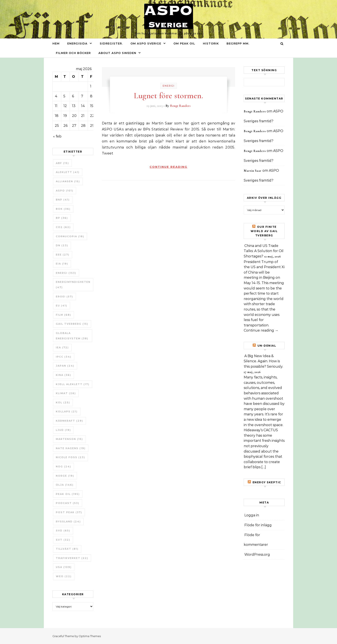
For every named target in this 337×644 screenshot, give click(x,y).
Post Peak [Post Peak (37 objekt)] (69, 512)
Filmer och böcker (73, 53)
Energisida (77, 43)
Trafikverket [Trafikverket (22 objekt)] (72, 558)
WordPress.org (257, 555)
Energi (169, 86)
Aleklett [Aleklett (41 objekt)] (68, 172)
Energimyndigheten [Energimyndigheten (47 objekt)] (73, 285)
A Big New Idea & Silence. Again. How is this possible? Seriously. (263, 361)
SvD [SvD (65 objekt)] (63, 531)
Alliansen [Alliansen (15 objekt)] (68, 181)
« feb (57, 136)
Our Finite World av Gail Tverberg (264, 231)
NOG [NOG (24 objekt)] (64, 467)
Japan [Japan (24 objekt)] (65, 366)
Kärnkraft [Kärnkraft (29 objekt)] (70, 421)
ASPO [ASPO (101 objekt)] (65, 191)
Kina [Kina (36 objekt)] (64, 375)
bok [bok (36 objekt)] (63, 209)
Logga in (252, 515)
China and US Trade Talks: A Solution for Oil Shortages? (264, 251)
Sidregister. (111, 43)
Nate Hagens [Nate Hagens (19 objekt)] (71, 448)
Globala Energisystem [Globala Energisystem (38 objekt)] (72, 336)
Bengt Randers (180, 106)
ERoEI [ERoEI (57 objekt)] (64, 297)
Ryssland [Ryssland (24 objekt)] (68, 522)
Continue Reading (168, 167)
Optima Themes (90, 636)
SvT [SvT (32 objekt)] (63, 540)
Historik (211, 43)
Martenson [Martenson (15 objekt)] (69, 439)
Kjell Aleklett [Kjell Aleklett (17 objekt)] (73, 384)
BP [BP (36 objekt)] (62, 218)
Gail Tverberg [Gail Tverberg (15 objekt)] (72, 324)
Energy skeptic (267, 482)
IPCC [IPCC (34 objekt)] (64, 357)
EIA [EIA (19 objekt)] (62, 264)
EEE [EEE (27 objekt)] (63, 255)
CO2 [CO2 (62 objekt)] (63, 227)
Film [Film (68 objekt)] (64, 315)
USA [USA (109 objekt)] (64, 567)
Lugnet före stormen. (168, 96)
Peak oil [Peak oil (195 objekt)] (68, 494)
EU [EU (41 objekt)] (62, 306)
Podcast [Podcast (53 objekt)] (68, 503)
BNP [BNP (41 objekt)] (63, 200)
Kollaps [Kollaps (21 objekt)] (67, 411)
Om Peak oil (184, 43)
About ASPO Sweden (117, 53)
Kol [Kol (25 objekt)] (63, 402)
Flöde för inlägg (258, 525)
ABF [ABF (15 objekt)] (62, 163)
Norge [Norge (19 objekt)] (65, 476)
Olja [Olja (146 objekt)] (65, 485)
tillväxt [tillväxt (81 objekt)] (67, 549)
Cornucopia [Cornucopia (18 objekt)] (70, 236)
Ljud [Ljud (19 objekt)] (63, 430)
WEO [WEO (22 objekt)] (64, 576)
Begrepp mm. (238, 43)
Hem (56, 43)
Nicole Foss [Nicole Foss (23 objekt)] (70, 457)
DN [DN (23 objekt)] (62, 245)
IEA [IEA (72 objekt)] (62, 347)
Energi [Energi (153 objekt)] (66, 273)
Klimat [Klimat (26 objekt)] (66, 393)
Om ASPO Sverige (146, 43)
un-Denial (267, 346)
